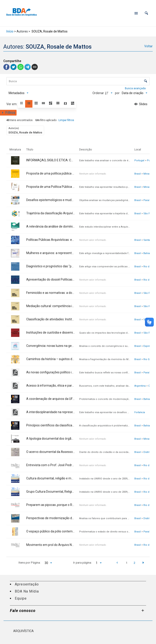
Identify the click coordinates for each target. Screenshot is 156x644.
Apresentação (27, 584)
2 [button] (134, 563)
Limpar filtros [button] (66, 120)
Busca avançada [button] (136, 88)
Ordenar (98, 93)
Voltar (148, 46)
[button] (146, 13)
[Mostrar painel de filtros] (8, 113)
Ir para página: (83, 562)
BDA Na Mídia (27, 591)
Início (10, 31)
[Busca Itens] (78, 81)
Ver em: (12, 104)
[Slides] (141, 104)
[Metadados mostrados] (19, 93)
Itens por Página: (30, 562)
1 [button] (127, 563)
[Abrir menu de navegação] (136, 13)
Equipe (21, 598)
